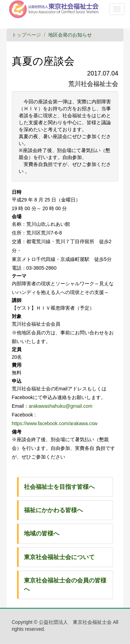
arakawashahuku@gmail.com (61, 406)
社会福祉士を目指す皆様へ (59, 487)
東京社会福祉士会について (59, 557)
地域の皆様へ (42, 534)
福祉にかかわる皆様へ (53, 510)
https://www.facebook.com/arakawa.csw (55, 423)
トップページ (26, 35)
